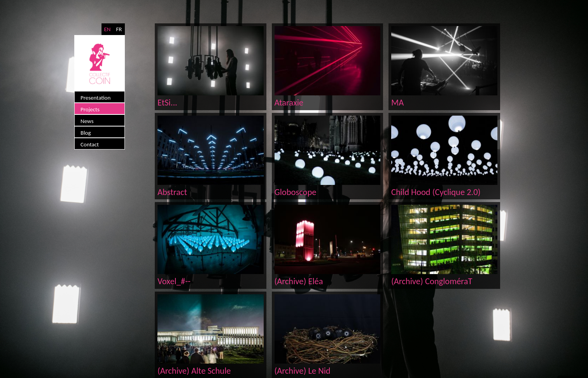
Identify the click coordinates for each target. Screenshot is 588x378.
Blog (86, 133)
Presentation (95, 98)
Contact (90, 144)
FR (119, 29)
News (87, 121)
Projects (90, 109)
